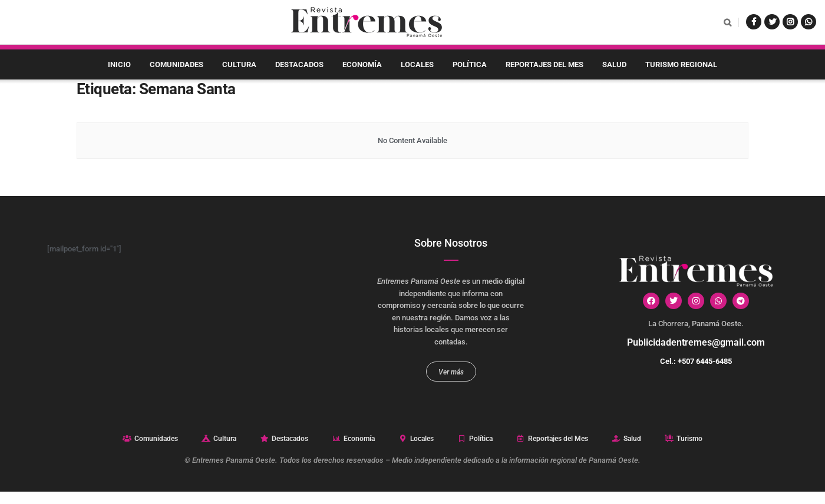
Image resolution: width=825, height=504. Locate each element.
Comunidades (176, 64)
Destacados (299, 64)
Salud (614, 64)
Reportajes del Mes (544, 64)
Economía (362, 64)
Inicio (119, 64)
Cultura (239, 64)
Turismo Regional (681, 64)
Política (470, 64)
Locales (417, 64)
